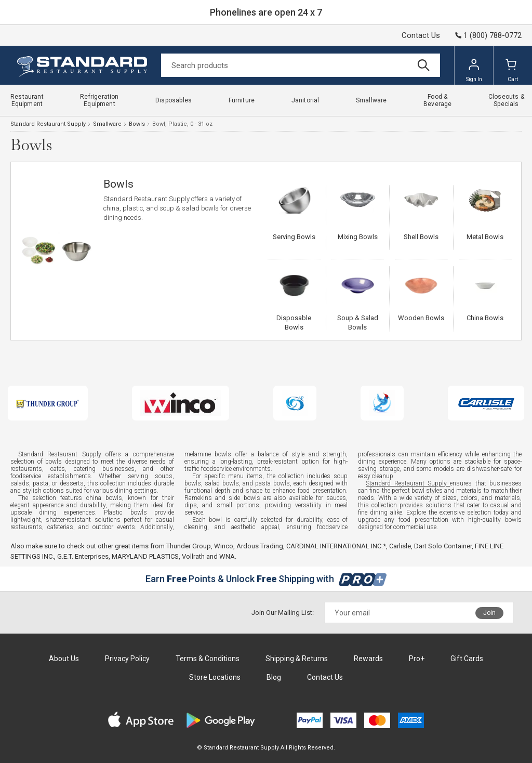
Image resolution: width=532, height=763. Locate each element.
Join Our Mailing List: (283, 613)
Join (489, 613)
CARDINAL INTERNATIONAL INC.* (336, 546)
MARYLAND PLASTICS (145, 556)
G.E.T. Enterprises (83, 556)
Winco (224, 546)
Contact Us (421, 35)
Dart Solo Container (443, 546)
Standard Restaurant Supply (48, 124)
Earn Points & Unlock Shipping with (266, 579)
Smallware (107, 124)
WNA (227, 556)
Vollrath (193, 556)
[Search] (301, 65)
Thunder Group (189, 546)
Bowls (137, 124)
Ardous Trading (260, 546)
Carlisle (400, 546)
